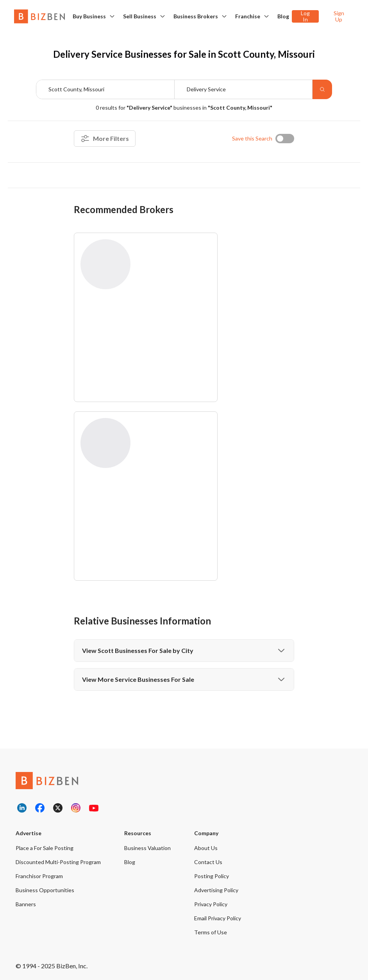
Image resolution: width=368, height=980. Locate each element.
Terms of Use (211, 932)
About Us (206, 848)
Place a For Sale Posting (45, 848)
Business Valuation (147, 848)
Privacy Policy (211, 904)
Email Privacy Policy (218, 918)
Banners (26, 904)
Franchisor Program (39, 876)
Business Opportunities (45, 890)
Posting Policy (212, 876)
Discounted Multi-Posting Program (58, 862)
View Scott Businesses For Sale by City (184, 651)
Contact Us (208, 862)
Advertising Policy (216, 890)
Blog (283, 16)
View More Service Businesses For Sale (184, 679)
